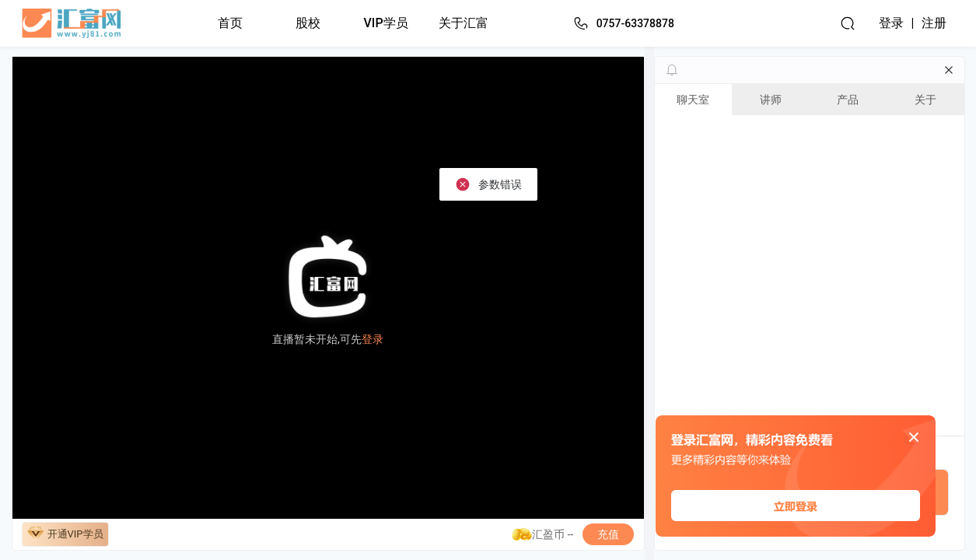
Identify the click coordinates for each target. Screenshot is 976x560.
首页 (230, 23)
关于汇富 (464, 23)
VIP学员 (386, 23)
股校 (308, 23)
